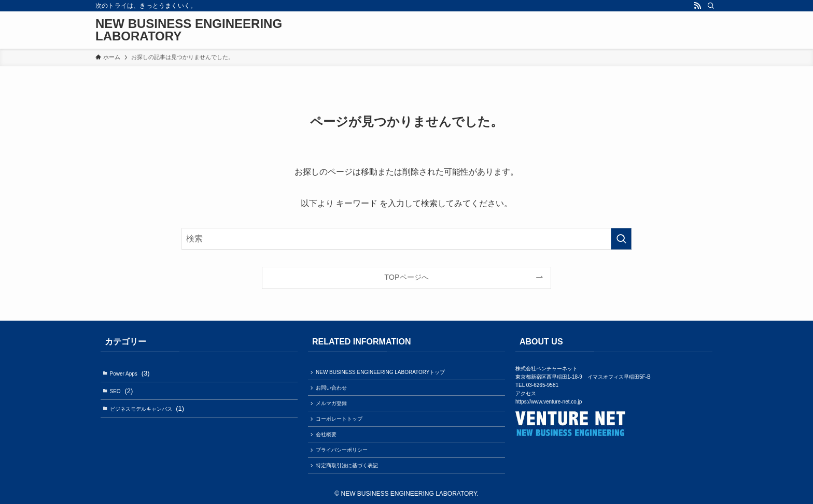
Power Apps (130, 373)
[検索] (711, 6)
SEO (122, 391)
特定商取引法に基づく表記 (347, 465)
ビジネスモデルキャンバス (147, 408)
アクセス (526, 393)
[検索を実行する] (621, 239)
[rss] (697, 6)
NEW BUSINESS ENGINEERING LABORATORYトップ (381, 372)
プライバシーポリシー (342, 450)
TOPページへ (406, 277)
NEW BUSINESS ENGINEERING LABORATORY (189, 30)
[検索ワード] (406, 239)
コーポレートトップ (339, 419)
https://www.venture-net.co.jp (549, 402)
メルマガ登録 (331, 403)
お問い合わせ (331, 388)
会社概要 (326, 434)
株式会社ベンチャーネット (546, 369)
